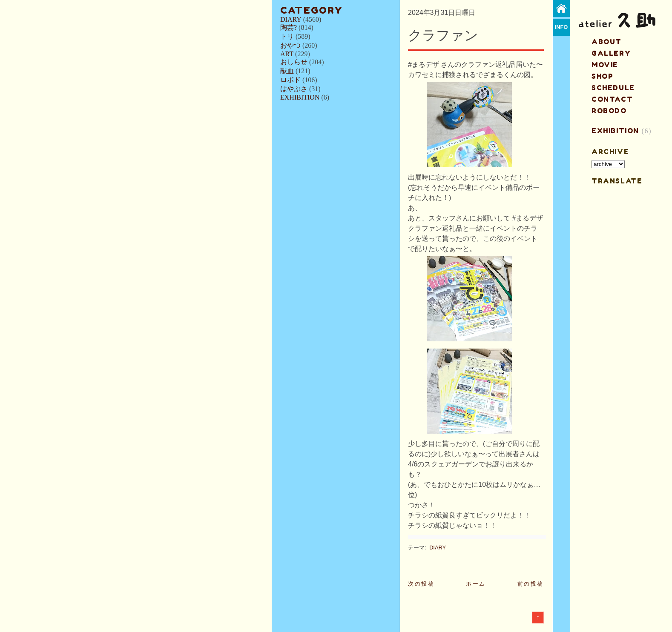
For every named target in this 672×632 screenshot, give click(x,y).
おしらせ (294, 62)
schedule (613, 88)
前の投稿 (531, 584)
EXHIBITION (300, 97)
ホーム (476, 584)
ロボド (290, 80)
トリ (287, 36)
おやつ (290, 45)
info (561, 27)
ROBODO (609, 111)
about (607, 42)
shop (602, 76)
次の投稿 (421, 584)
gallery (611, 53)
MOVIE (605, 65)
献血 (287, 71)
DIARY (291, 19)
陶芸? (289, 27)
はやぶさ (294, 89)
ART (287, 54)
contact (612, 99)
